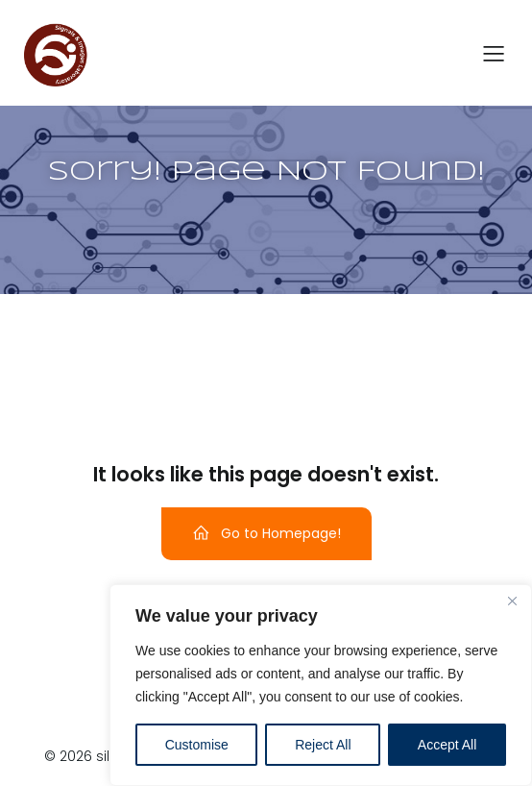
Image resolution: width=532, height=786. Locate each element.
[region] (321, 685)
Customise (197, 745)
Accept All (447, 745)
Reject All (323, 745)
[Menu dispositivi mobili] (494, 53)
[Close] (512, 601)
